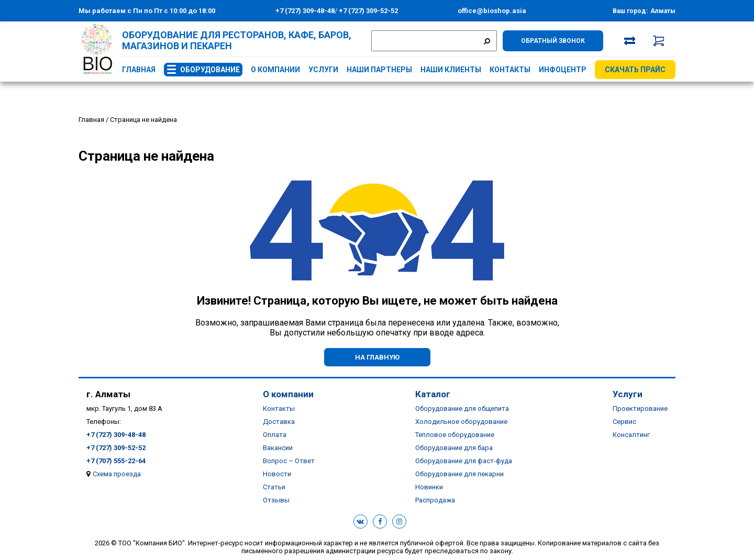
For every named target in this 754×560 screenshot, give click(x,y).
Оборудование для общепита (462, 408)
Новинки (429, 487)
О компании (275, 70)
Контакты (510, 70)
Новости (277, 474)
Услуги (323, 70)
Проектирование (640, 408)
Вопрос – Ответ (289, 461)
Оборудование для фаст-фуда (464, 461)
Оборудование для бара (454, 448)
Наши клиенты (451, 70)
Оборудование (210, 70)
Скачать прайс (635, 70)
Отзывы (276, 500)
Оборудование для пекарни (459, 474)
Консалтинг (631, 435)
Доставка (279, 422)
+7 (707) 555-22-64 (116, 461)
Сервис (624, 422)
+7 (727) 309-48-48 (305, 11)
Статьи (274, 487)
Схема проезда (117, 474)
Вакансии (278, 448)
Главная (139, 70)
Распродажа (435, 500)
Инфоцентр (563, 70)
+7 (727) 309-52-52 (368, 11)
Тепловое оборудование (455, 435)
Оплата (275, 435)
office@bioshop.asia (492, 11)
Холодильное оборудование (461, 422)
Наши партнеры (379, 70)
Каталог (433, 394)
